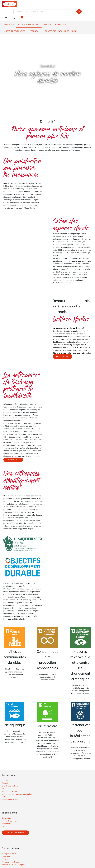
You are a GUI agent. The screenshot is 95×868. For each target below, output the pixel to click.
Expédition (6, 824)
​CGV (4, 797)
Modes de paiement (10, 821)
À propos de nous (9, 854)
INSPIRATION (8, 24)
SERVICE (47, 24)
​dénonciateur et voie (10, 800)
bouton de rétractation (16, 833)
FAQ (4, 789)
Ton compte (7, 818)
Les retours (6, 826)
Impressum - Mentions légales (14, 865)
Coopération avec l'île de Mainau (61, 31)
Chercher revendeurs (10, 786)
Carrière (5, 859)
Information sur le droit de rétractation (17, 794)
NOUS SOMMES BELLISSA (29, 24)
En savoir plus (63, 356)
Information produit (10, 791)
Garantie (5, 783)
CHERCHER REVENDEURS (15, 31)
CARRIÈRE (59, 24)
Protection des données (11, 862)
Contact (5, 780)
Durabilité (6, 856)
